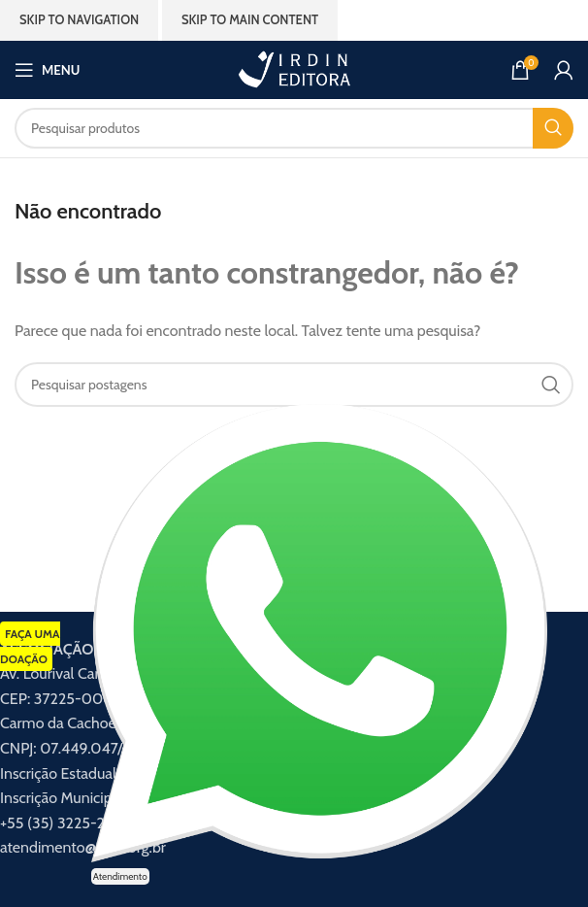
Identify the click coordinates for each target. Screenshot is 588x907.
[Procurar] (294, 128)
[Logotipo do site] (294, 68)
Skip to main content (250, 19)
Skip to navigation (79, 19)
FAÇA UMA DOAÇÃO (30, 646)
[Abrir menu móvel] (47, 70)
